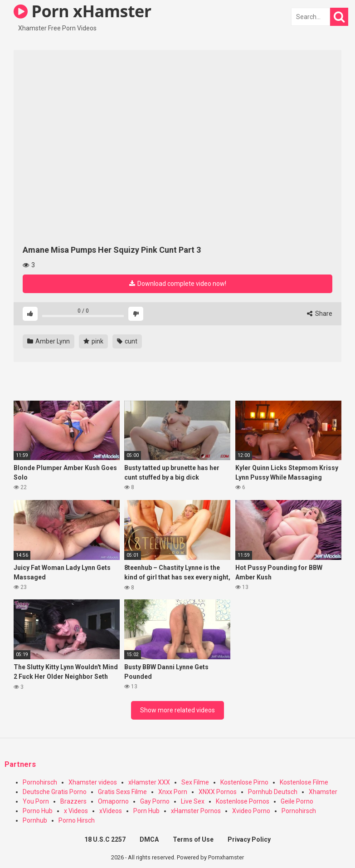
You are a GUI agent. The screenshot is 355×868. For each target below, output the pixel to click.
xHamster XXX (149, 782)
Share (320, 314)
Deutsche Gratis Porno (55, 792)
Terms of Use (193, 839)
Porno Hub (38, 811)
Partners (20, 764)
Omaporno (113, 801)
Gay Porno (155, 801)
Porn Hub (146, 811)
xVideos (111, 811)
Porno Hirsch (77, 820)
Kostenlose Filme (304, 782)
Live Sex (193, 801)
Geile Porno (297, 801)
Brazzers (73, 801)
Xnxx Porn (173, 792)
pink (93, 341)
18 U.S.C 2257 (105, 839)
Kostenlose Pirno (244, 782)
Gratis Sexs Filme (122, 792)
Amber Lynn (49, 341)
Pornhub (35, 820)
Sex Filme (195, 782)
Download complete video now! (178, 284)
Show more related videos (177, 710)
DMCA (149, 839)
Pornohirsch (40, 782)
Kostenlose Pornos (243, 801)
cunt (127, 341)
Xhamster (323, 792)
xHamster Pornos (196, 811)
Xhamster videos (93, 782)
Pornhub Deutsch (273, 792)
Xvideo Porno (251, 811)
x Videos (76, 811)
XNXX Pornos (218, 792)
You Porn (36, 801)
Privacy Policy (249, 839)
